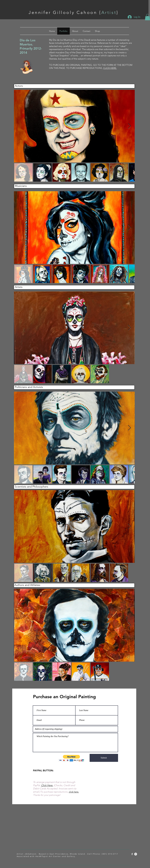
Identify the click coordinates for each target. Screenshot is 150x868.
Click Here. (47, 785)
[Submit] (104, 758)
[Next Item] (129, 126)
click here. (74, 792)
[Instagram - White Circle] (136, 854)
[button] (71, 758)
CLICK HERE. (110, 68)
